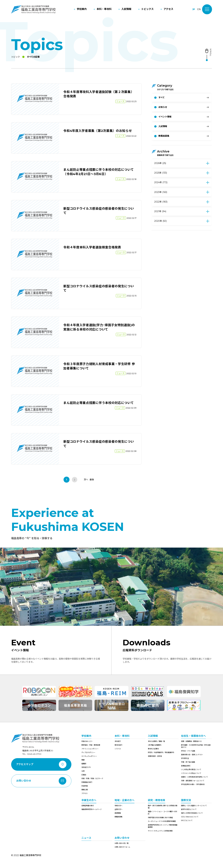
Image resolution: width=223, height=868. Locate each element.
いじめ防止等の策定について (191, 770)
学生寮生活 (185, 758)
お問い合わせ (122, 838)
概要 (83, 760)
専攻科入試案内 (153, 749)
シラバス (118, 749)
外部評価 (85, 786)
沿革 (83, 771)
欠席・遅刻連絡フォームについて (193, 781)
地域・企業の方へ (125, 800)
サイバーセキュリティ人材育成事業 (160, 831)
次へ (86, 480)
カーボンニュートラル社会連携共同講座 (162, 821)
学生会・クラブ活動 (188, 751)
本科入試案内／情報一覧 (156, 741)
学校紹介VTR (86, 767)
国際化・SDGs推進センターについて (194, 806)
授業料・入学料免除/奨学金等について (194, 777)
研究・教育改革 (157, 800)
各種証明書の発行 (88, 806)
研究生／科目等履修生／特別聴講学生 (161, 752)
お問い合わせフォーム (122, 847)
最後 (92, 480)
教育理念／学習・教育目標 (91, 745)
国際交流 (186, 800)
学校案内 (86, 736)
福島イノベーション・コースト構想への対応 (163, 813)
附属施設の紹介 (87, 782)
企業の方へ (118, 809)
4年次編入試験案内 (155, 745)
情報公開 (85, 790)
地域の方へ (118, 806)
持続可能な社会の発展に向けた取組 (160, 818)
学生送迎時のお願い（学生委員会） (193, 784)
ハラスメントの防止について (191, 773)
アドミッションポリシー (90, 749)
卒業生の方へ (89, 800)
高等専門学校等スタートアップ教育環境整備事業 (163, 826)
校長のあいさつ (87, 741)
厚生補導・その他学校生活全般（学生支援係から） (196, 746)
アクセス (84, 793)
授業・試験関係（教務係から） (192, 741)
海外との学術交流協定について (192, 813)
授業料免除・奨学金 (155, 756)
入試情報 (153, 736)
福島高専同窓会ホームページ (92, 809)
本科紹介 (118, 741)
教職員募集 (118, 817)
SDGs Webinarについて (190, 817)
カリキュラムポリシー (89, 756)
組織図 (84, 764)
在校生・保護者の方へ (193, 736)
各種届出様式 (186, 766)
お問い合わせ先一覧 (122, 843)
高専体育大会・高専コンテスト (192, 755)
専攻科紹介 (118, 745)
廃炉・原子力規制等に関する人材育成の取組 (163, 807)
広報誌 (84, 775)
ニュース (86, 838)
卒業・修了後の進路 (188, 762)
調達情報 (118, 813)
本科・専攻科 (122, 736)
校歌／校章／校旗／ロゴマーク (92, 779)
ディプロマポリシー (88, 752)
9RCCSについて (187, 821)
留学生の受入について (189, 809)
